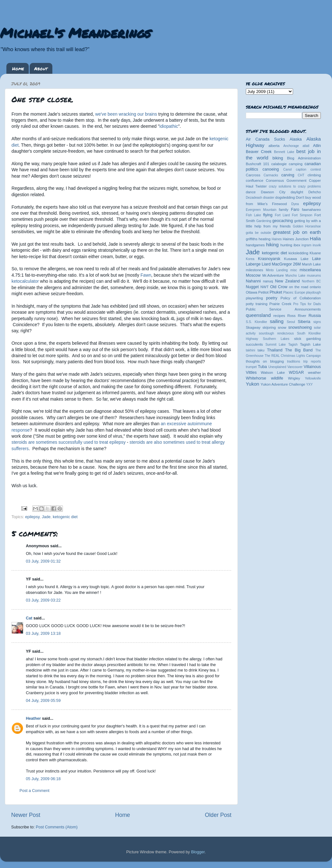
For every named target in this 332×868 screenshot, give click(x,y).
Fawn (146, 275)
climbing (314, 175)
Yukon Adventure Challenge (283, 384)
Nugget (252, 287)
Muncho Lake (295, 276)
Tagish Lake (310, 344)
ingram (307, 245)
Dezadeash (254, 198)
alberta (274, 146)
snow (282, 327)
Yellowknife (313, 378)
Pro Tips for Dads (307, 304)
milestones (254, 270)
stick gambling (307, 339)
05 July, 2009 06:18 (43, 779)
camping (296, 164)
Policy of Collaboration (301, 298)
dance (251, 192)
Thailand (275, 350)
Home (18, 68)
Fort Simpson (302, 215)
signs (317, 322)
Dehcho (315, 192)
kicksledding (298, 253)
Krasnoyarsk (269, 259)
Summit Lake (276, 345)
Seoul (291, 322)
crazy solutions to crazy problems (295, 186)
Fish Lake (253, 215)
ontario (315, 287)
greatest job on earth (297, 232)
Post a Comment (34, 791)
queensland (258, 315)
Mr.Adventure (273, 275)
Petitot (263, 292)
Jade (46, 517)
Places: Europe (294, 292)
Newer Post (26, 815)
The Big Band (299, 350)
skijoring (269, 327)
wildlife (277, 378)
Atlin (317, 146)
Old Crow (279, 287)
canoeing (271, 169)
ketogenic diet (65, 517)
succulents (254, 344)
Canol (287, 169)
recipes (279, 316)
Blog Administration (304, 158)
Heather (33, 718)
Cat (29, 618)
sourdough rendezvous (276, 333)
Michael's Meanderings (75, 33)
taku (261, 350)
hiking (272, 245)
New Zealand (287, 281)
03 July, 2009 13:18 (43, 634)
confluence (255, 181)
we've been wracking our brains (126, 114)
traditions (294, 361)
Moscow (253, 275)
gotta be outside (258, 233)
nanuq (268, 281)
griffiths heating (258, 239)
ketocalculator (25, 281)
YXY (309, 384)
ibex (297, 245)
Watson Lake (273, 373)
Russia (315, 316)
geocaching (283, 221)
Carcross (253, 175)
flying (268, 215)
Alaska (296, 139)
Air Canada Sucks (265, 139)
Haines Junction (296, 239)
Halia (315, 238)
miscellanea (310, 270)
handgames (255, 245)
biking (278, 158)
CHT (301, 175)
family (284, 210)
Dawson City (273, 192)
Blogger (198, 852)
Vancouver (295, 367)
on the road (298, 287)
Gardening (264, 221)
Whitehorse (256, 378)
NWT (265, 287)
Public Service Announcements (283, 309)
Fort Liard (282, 215)
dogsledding (285, 197)
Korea (250, 259)
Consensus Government (286, 181)
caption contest (308, 169)
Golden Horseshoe (307, 226)
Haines (277, 239)
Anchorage (291, 146)
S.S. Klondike (256, 322)
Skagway (253, 327)
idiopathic (169, 126)
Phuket (276, 292)
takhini (250, 350)
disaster (269, 198)
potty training (257, 304)
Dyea (295, 204)
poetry (272, 298)
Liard (266, 264)
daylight (297, 192)
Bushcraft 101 (257, 164)
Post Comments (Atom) (57, 827)
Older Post (218, 815)
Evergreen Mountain (261, 210)
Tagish (293, 345)
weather (314, 373)
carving (288, 175)
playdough (313, 292)
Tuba (262, 367)
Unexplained (277, 367)
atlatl (306, 146)
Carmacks (271, 175)
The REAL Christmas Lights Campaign (293, 356)
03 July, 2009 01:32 (43, 561)
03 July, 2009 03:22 (43, 600)
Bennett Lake (284, 152)
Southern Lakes (276, 339)
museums (314, 276)
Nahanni (253, 281)
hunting (286, 245)
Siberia (304, 322)
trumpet (251, 367)
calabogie (279, 164)
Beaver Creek (259, 152)
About (41, 68)
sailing (277, 321)
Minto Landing (277, 270)
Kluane (315, 253)
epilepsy (32, 517)
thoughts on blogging (265, 361)
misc (294, 270)
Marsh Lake (311, 264)
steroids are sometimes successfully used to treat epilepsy (68, 442)
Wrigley (294, 378)
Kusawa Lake (296, 259)
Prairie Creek (280, 304)
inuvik (317, 245)
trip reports (312, 361)
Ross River (297, 316)
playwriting (254, 298)
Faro (295, 210)
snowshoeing (300, 327)
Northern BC (311, 281)
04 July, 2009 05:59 (43, 701)
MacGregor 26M (286, 264)
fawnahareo (311, 210)
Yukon (253, 384)
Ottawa (252, 292)
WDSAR (296, 373)
